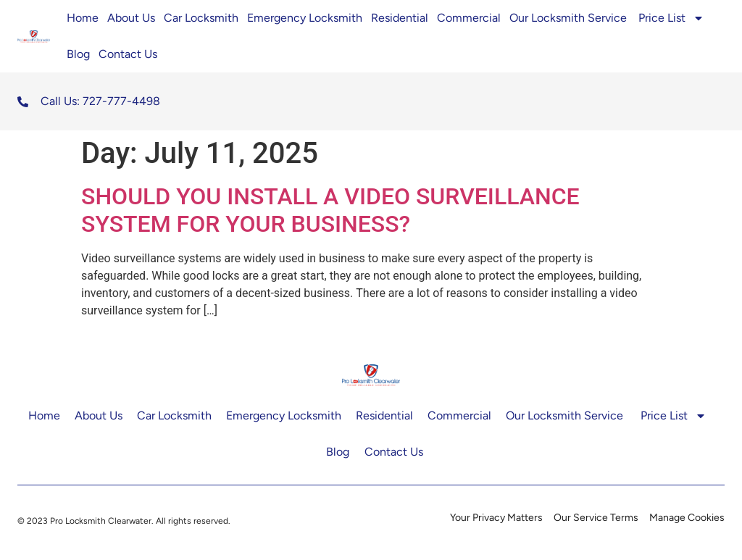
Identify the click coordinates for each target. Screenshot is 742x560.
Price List (671, 18)
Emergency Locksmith (305, 18)
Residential (400, 18)
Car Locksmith (201, 18)
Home (83, 18)
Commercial (469, 18)
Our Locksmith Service (570, 18)
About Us (131, 18)
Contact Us (128, 54)
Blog (78, 54)
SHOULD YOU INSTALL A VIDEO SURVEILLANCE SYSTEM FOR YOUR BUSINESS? (330, 210)
